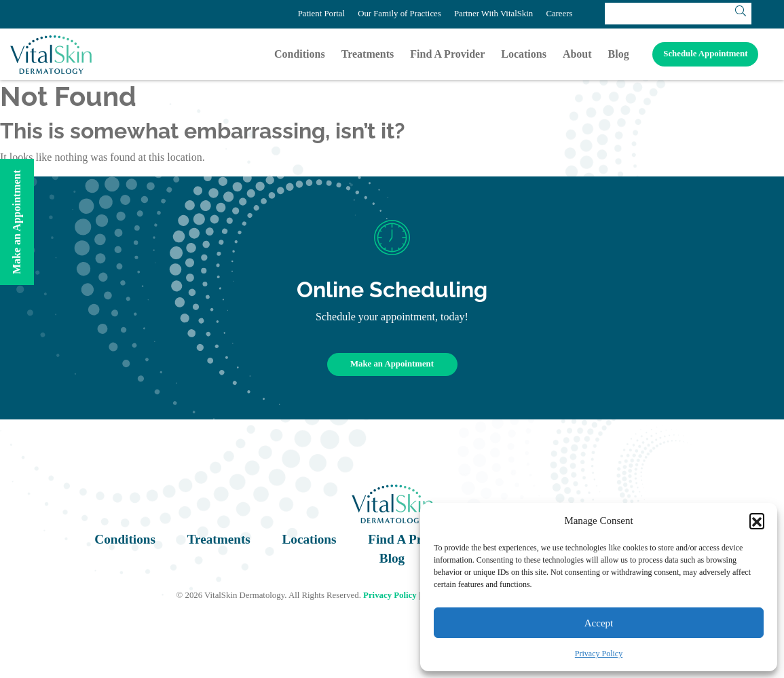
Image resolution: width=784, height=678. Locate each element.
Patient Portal (321, 14)
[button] (757, 521)
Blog (619, 54)
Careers (559, 14)
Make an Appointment (392, 364)
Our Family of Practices (399, 14)
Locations (524, 54)
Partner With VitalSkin (493, 14)
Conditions (300, 54)
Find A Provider (447, 54)
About (577, 54)
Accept (599, 623)
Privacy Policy (599, 654)
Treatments (368, 54)
